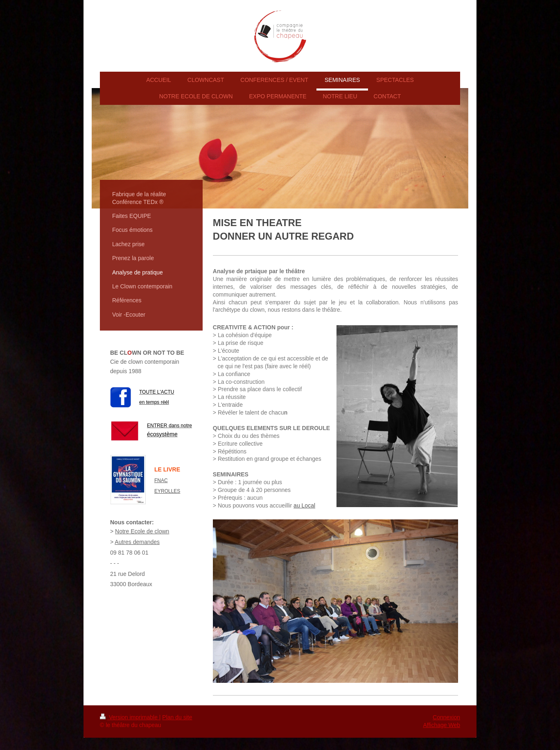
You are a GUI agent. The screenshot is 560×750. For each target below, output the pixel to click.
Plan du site (177, 717)
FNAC (161, 480)
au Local (304, 505)
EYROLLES (167, 491)
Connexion (446, 717)
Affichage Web (441, 725)
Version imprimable (130, 717)
